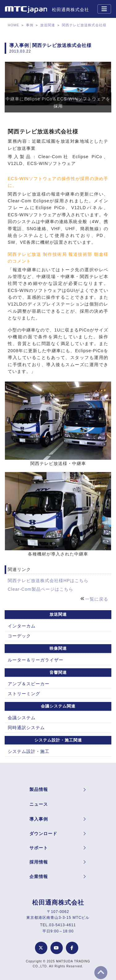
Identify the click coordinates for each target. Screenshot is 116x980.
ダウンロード (43, 834)
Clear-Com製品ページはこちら (41, 589)
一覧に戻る (97, 599)
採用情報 (39, 862)
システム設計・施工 (29, 751)
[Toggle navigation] (104, 9)
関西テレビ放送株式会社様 (84, 25)
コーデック (19, 636)
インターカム (22, 626)
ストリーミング (24, 694)
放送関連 (48, 25)
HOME (13, 25)
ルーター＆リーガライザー (36, 660)
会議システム (22, 718)
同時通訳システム (26, 728)
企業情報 (39, 877)
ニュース (39, 804)
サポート (39, 848)
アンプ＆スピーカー (29, 684)
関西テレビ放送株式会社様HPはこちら (48, 581)
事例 (30, 25)
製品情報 (39, 789)
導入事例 (39, 819)
